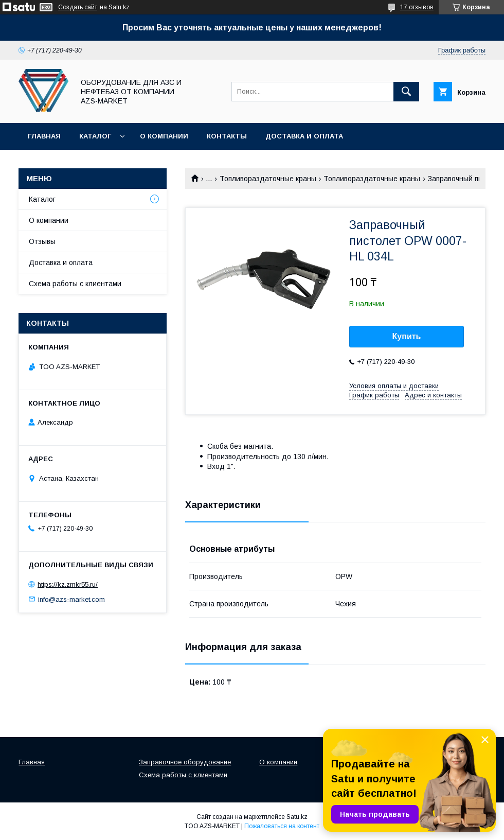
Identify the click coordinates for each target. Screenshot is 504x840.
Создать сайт (78, 7)
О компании (164, 136)
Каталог (95, 136)
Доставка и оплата (304, 136)
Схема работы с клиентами (75, 284)
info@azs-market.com (71, 599)
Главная (44, 136)
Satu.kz (297, 817)
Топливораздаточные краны (268, 179)
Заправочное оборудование (185, 762)
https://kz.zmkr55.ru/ (68, 584)
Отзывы (42, 241)
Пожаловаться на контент (282, 826)
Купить (407, 336)
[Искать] (406, 92)
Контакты (227, 136)
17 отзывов (417, 7)
